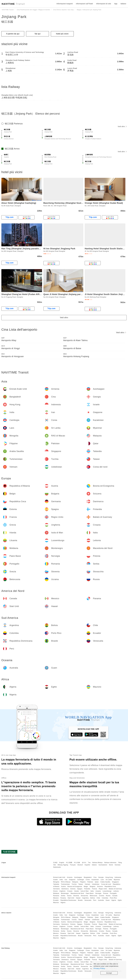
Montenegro (65, 893)
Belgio (86, 887)
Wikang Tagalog (63, 865)
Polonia (106, 893)
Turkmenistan (65, 884)
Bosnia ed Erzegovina (75, 887)
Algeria (114, 900)
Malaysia (75, 882)
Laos (102, 880)
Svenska (118, 865)
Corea (88, 880)
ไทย (89, 863)
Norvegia (98, 893)
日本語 (55, 863)
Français (73, 865)
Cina (95, 877)
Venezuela (88, 900)
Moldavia (56, 893)
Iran (66, 880)
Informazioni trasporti (65, 4)
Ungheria (62, 891)
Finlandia (87, 889)
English (62, 863)
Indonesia (118, 877)
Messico (56, 898)
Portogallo (113, 893)
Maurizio (56, 903)
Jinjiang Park (14, 17)
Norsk (111, 865)
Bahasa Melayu (98, 863)
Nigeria (63, 903)
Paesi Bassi (90, 893)
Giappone (72, 880)
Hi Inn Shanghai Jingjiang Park (59, 249)
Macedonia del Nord (77, 893)
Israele (55, 880)
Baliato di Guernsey (115, 889)
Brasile (80, 900)
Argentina (85, 898)
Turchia (74, 884)
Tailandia (56, 884)
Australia (101, 900)
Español (87, 865)
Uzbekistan (96, 884)
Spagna (80, 889)
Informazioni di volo (104, 4)
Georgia (101, 877)
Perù (95, 900)
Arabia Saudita (105, 882)
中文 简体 (77, 863)
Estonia (73, 889)
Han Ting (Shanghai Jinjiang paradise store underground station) (35, 249)
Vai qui (38, 34)
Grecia (55, 891)
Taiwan (81, 884)
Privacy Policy (99, 968)
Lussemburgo (107, 891)
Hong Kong (109, 877)
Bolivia (93, 898)
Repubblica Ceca (110, 887)
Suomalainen (103, 865)
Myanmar (117, 880)
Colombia (105, 898)
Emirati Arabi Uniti (59, 877)
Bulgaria (93, 887)
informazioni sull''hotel (84, 4)
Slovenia (76, 896)
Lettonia (116, 891)
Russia (108, 896)
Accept (109, 973)
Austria (63, 887)
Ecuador (56, 900)
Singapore (115, 882)
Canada (115, 896)
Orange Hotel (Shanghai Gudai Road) (104, 203)
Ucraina (102, 896)
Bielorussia (93, 896)
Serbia (63, 896)
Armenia (70, 877)
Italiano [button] (123, 4)
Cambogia (81, 880)
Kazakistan (95, 880)
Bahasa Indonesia (110, 863)
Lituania (98, 891)
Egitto (120, 900)
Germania (56, 889)
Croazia (70, 891)
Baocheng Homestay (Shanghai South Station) (67, 203)
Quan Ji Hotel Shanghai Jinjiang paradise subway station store (76, 294)
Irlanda (76, 891)
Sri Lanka (109, 880)
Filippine (83, 882)
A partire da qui (13, 34)
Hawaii (78, 898)
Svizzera (100, 887)
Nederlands (57, 867)
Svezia (69, 896)
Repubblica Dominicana (68, 900)
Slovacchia (84, 896)
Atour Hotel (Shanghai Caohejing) (19, 203)
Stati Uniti (71, 898)
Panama (63, 898)
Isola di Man (85, 891)
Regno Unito (103, 889)
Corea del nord (106, 884)
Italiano (94, 865)
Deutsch (80, 865)
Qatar (97, 882)
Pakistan (90, 882)
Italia (92, 891)
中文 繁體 (69, 863)
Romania (56, 896)
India (61, 880)
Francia (95, 889)
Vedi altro (122, 126)
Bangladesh (88, 877)
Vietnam (87, 884)
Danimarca (65, 889)
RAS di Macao (66, 882)
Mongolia (56, 882)
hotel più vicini (62, 34)
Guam (108, 900)
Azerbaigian (78, 877)
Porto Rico (113, 898)
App (116, 4)
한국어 (84, 863)
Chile (98, 898)
